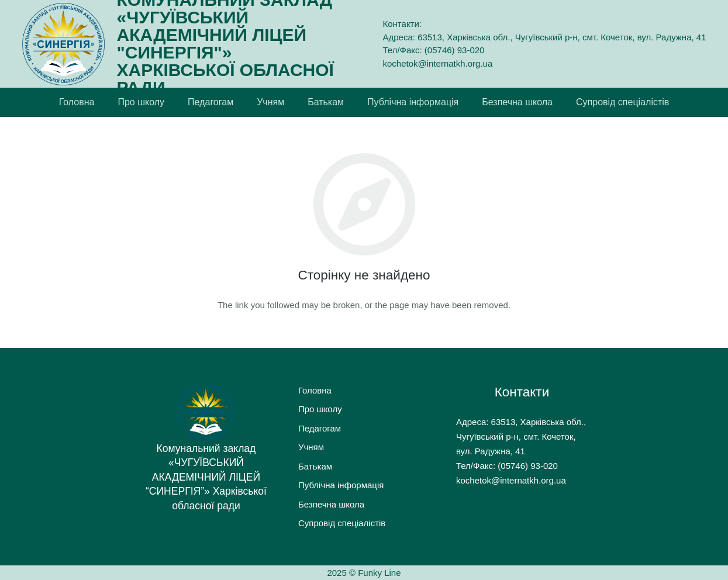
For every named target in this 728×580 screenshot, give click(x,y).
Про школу (320, 409)
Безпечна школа (331, 504)
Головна (315, 390)
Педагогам (320, 428)
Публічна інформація (341, 485)
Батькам (315, 466)
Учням (311, 447)
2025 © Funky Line (364, 573)
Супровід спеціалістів (342, 523)
